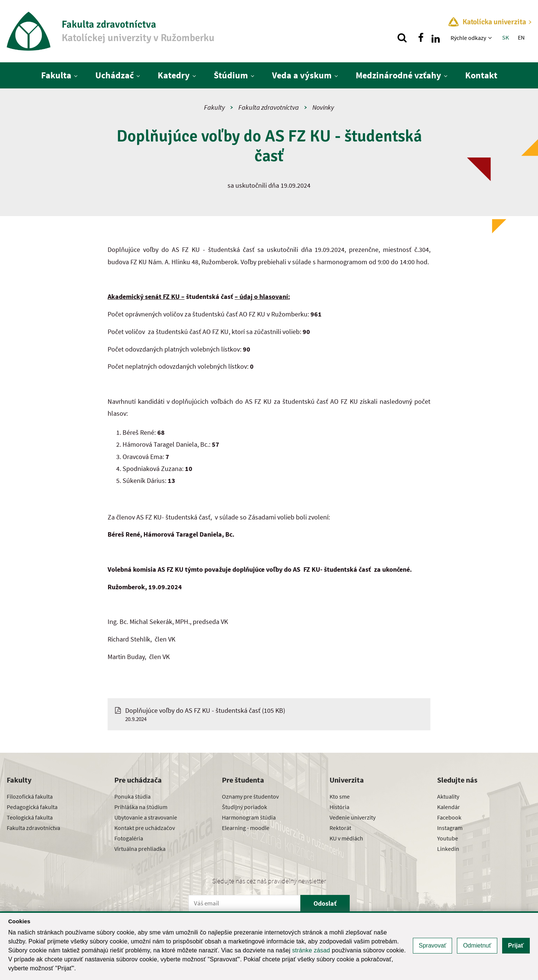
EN (521, 37)
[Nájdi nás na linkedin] (436, 38)
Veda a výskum (302, 75)
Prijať (516, 945)
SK (505, 37)
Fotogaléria (129, 838)
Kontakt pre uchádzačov (145, 828)
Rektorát (340, 828)
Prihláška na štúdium (141, 807)
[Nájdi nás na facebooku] (421, 38)
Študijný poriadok (245, 807)
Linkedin (448, 849)
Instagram (450, 828)
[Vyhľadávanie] (402, 38)
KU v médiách (346, 838)
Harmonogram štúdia (249, 817)
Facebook (449, 817)
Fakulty (214, 107)
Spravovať (433, 945)
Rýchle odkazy (468, 38)
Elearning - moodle (246, 828)
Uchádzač (115, 75)
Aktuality (448, 796)
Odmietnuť (477, 945)
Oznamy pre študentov (250, 796)
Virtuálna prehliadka (140, 849)
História (339, 807)
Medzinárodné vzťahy (398, 75)
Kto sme (340, 796)
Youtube (448, 838)
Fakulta (56, 75)
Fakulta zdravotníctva (269, 107)
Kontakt (481, 75)
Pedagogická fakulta (32, 807)
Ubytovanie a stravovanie (146, 817)
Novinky (323, 107)
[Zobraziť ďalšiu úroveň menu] (491, 38)
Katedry (174, 75)
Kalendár (449, 807)
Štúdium (231, 75)
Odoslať (325, 903)
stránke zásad (311, 950)
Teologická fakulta (30, 817)
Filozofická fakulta (30, 796)
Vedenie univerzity (353, 817)
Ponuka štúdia (132, 796)
